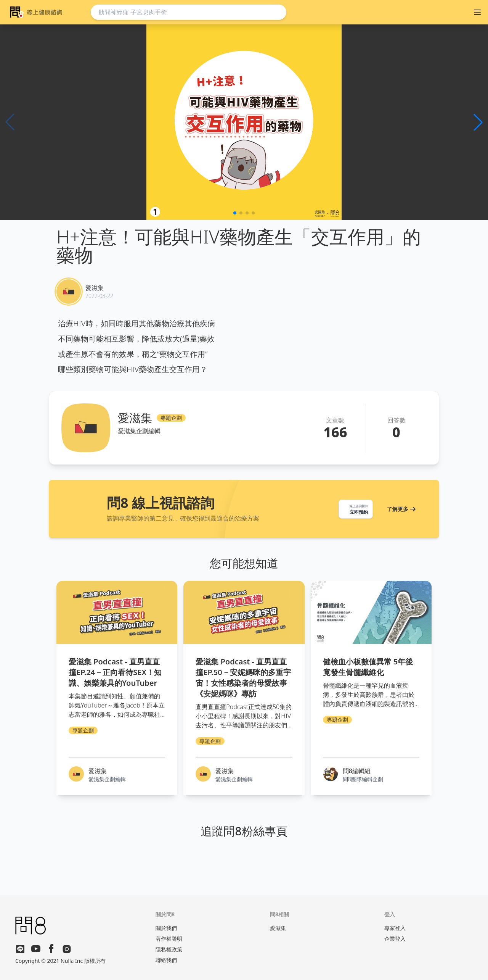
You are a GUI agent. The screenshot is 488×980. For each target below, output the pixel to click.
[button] (478, 122)
